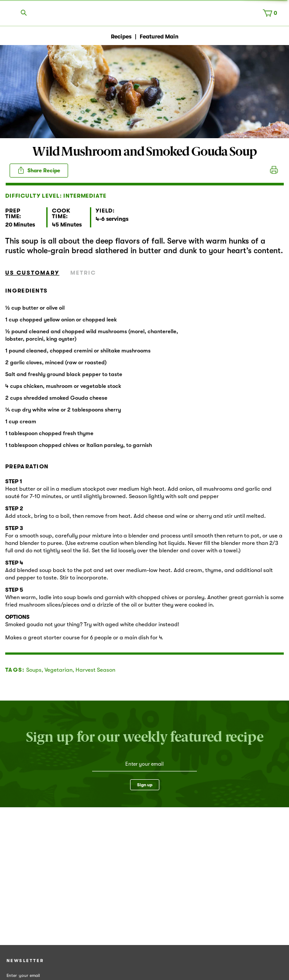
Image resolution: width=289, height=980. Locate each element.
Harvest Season (95, 670)
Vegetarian (58, 670)
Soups (34, 670)
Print (274, 171)
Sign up (145, 785)
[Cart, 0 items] (272, 15)
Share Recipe (39, 170)
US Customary (32, 273)
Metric (83, 273)
